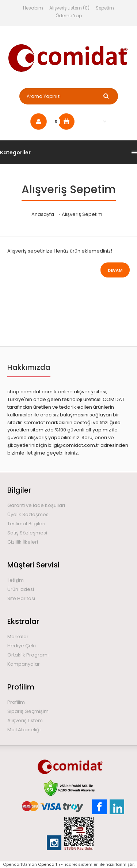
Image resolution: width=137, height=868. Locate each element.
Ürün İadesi (21, 589)
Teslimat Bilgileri (26, 524)
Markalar (18, 637)
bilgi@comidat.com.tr (74, 445)
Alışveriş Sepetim (82, 214)
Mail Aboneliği (24, 730)
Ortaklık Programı (28, 655)
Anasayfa (43, 214)
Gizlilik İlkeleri (23, 542)
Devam (115, 270)
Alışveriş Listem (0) (69, 8)
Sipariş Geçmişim (28, 711)
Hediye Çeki (22, 646)
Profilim (16, 702)
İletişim (16, 580)
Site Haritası (21, 598)
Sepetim (105, 8)
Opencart (48, 864)
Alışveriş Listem (25, 720)
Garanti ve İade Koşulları (36, 505)
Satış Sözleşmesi (27, 533)
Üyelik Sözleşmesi (28, 514)
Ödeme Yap (69, 16)
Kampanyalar (24, 664)
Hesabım (33, 8)
